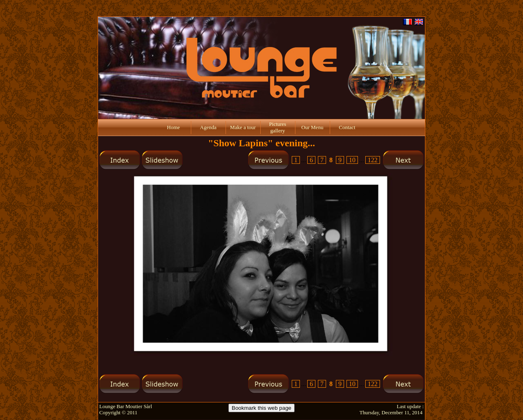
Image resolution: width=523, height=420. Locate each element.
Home (174, 127)
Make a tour (243, 127)
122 (373, 160)
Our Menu (313, 127)
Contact (347, 127)
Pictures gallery (278, 127)
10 (352, 160)
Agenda (208, 127)
